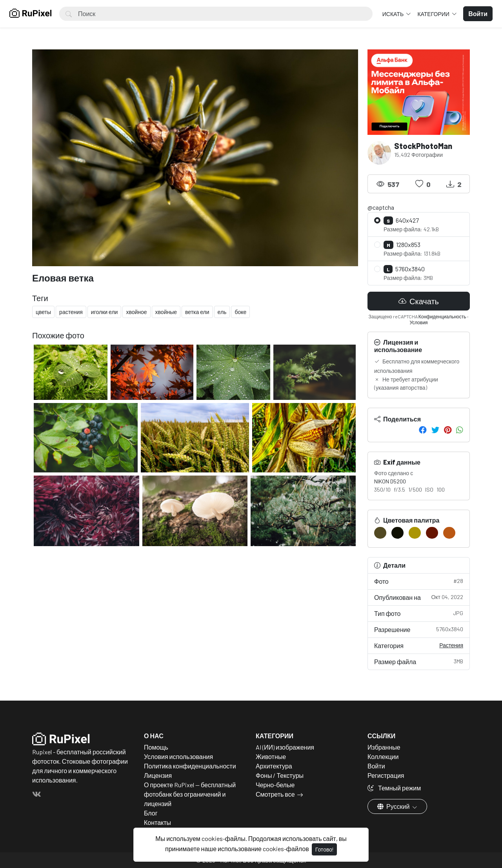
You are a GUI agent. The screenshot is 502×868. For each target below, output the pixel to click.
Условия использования (178, 756)
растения (71, 312)
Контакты (157, 822)
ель (222, 312)
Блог (151, 813)
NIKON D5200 (390, 481)
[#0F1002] (397, 533)
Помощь (156, 747)
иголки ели (105, 312)
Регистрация (386, 775)
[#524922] (380, 533)
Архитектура (274, 766)
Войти (376, 766)
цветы (43, 312)
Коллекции (383, 756)
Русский (394, 806)
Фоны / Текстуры (280, 775)
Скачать (419, 301)
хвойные (166, 312)
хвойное (136, 312)
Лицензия (158, 775)
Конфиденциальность (442, 316)
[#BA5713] (449, 533)
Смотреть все (275, 794)
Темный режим (394, 788)
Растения (451, 645)
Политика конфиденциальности (190, 766)
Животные (271, 756)
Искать (394, 14)
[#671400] (432, 533)
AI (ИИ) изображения (285, 747)
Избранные (384, 747)
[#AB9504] (415, 533)
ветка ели (197, 312)
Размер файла (419, 661)
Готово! (324, 849)
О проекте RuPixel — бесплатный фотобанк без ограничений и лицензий (190, 794)
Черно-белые (275, 785)
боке (240, 312)
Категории (434, 14)
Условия (418, 322)
